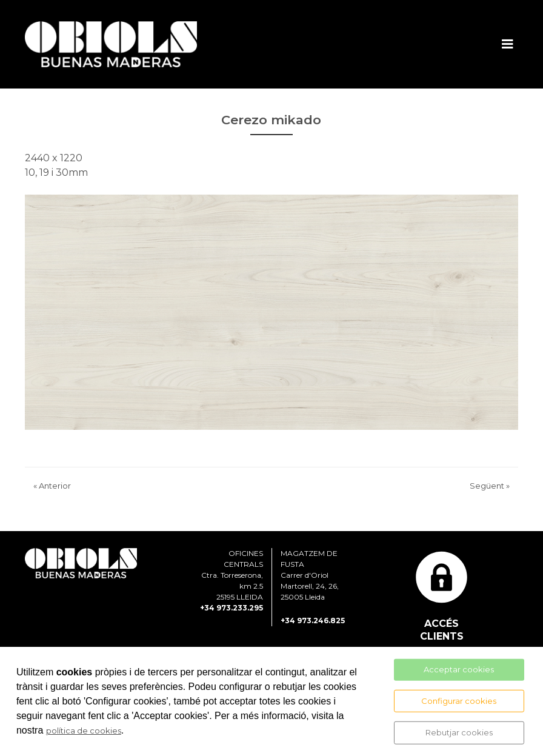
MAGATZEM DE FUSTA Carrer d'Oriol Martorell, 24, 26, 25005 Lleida (310, 575)
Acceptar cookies (459, 669)
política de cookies (84, 731)
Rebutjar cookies (459, 732)
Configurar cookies (459, 700)
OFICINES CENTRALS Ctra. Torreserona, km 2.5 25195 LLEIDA (232, 575)
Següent (490, 486)
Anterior (52, 486)
